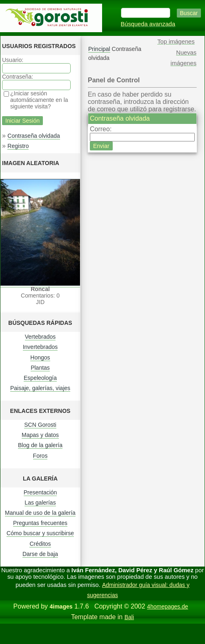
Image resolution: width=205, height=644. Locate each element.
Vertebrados (40, 337)
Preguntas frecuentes (40, 523)
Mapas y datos (40, 435)
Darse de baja (40, 554)
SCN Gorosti (40, 425)
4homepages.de (167, 607)
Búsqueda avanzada (148, 24)
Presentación (40, 492)
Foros (40, 456)
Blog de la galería (40, 445)
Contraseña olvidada (33, 136)
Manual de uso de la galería (40, 513)
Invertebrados (40, 347)
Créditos (40, 544)
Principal (99, 49)
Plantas (40, 368)
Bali (129, 617)
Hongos (40, 357)
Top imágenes (176, 42)
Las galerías (40, 503)
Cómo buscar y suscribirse (40, 533)
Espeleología (40, 378)
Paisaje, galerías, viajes (40, 388)
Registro (18, 146)
